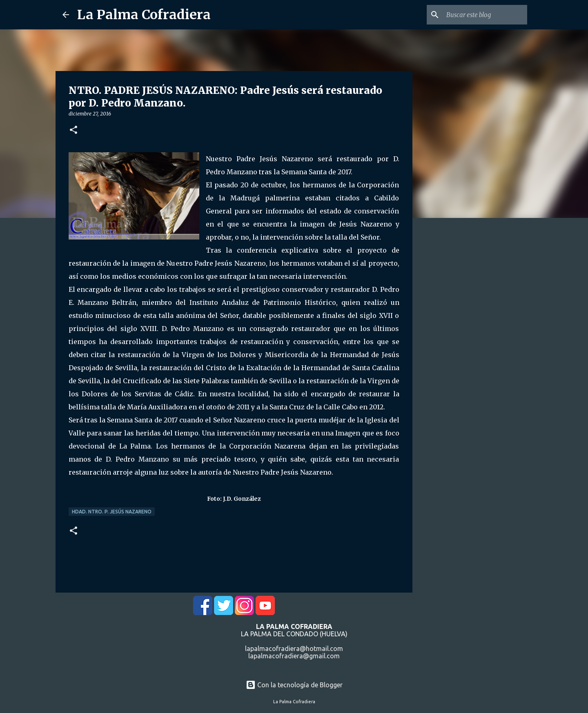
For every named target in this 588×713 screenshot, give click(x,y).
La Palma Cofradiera (144, 15)
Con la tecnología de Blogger (294, 685)
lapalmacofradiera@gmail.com (294, 656)
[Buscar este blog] (484, 15)
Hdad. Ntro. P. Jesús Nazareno (112, 512)
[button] (73, 130)
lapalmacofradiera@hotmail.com (294, 649)
